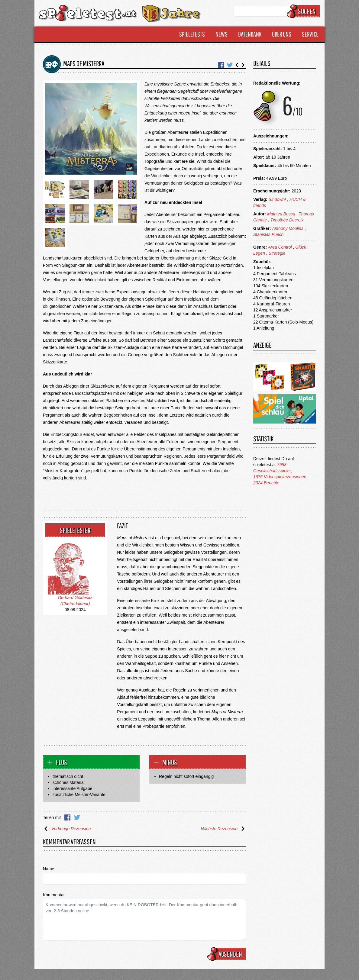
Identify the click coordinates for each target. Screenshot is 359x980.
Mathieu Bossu (281, 214)
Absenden (228, 954)
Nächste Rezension (223, 829)
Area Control (280, 247)
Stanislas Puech (268, 234)
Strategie (277, 253)
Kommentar (54, 895)
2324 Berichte (266, 483)
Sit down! (277, 199)
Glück (301, 247)
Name (49, 869)
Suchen (304, 11)
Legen (259, 253)
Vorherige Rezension (67, 829)
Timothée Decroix (287, 220)
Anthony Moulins (288, 228)
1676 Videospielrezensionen (280, 477)
